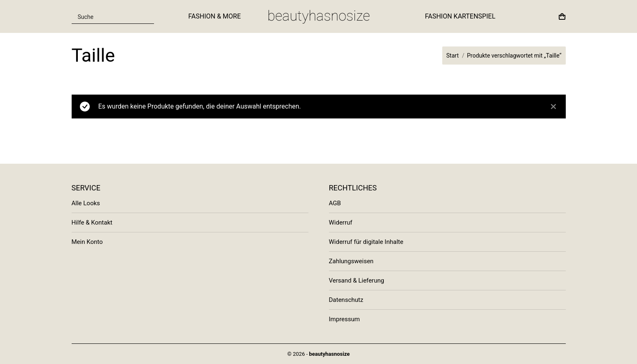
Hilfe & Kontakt (92, 223)
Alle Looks (86, 203)
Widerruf (341, 223)
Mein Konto (87, 242)
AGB (335, 203)
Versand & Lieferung (357, 281)
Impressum (344, 319)
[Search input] (108, 16)
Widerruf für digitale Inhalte (366, 242)
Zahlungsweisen (351, 261)
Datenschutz (346, 300)
